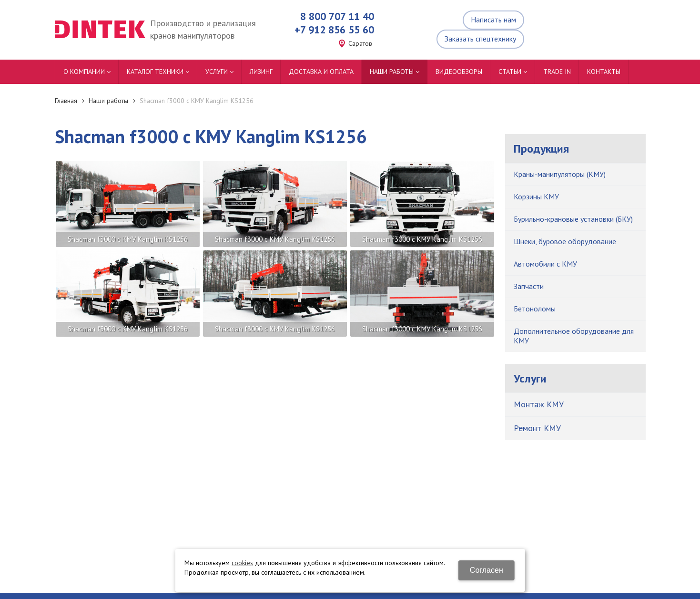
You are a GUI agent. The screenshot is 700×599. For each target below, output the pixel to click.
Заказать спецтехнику (480, 39)
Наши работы (108, 101)
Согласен (487, 570)
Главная (66, 101)
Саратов (360, 44)
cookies (242, 563)
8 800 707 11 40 (337, 16)
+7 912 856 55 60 (334, 30)
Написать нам (493, 20)
